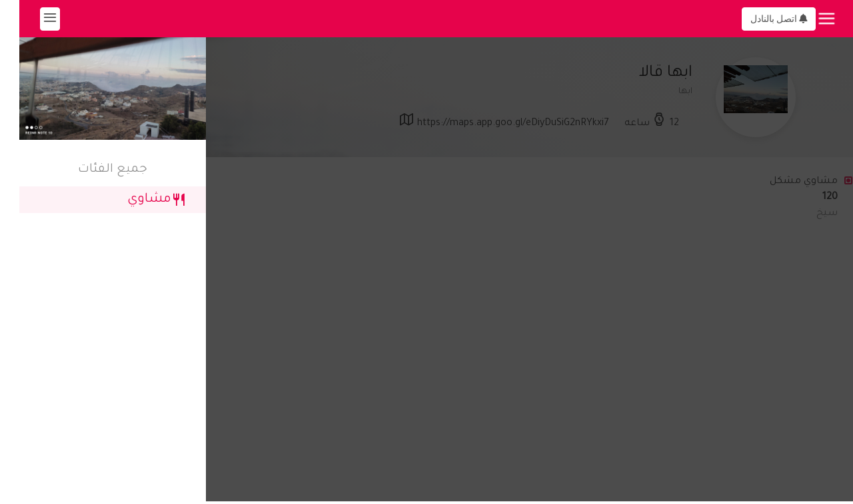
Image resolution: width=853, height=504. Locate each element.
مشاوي (137, 200)
